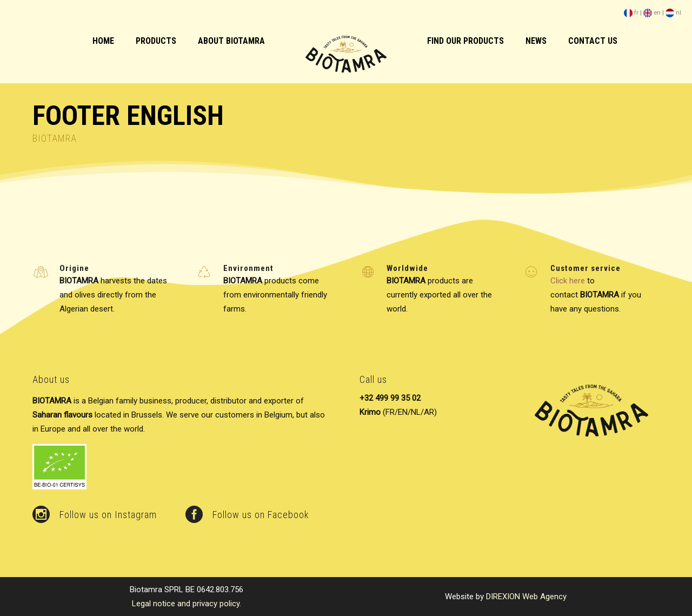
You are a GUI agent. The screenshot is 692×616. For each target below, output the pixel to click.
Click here (568, 281)
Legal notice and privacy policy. (187, 604)
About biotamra (231, 41)
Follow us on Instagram (108, 515)
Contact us (593, 41)
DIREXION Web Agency (526, 597)
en (652, 13)
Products (156, 41)
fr (631, 13)
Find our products (465, 41)
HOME (103, 41)
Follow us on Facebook (261, 515)
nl (673, 13)
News (536, 41)
